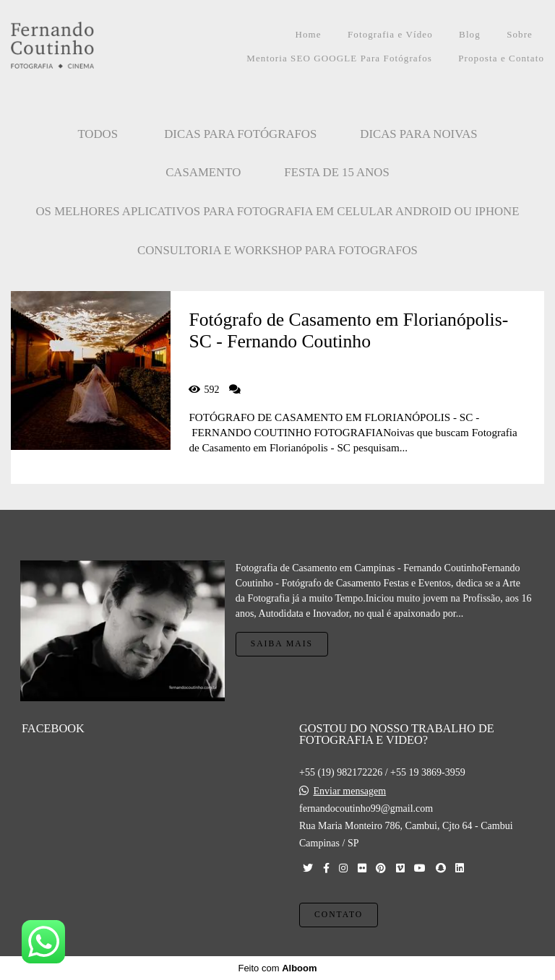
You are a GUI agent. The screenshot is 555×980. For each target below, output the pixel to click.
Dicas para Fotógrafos (240, 134)
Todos (98, 134)
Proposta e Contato (501, 58)
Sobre (520, 34)
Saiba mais (282, 644)
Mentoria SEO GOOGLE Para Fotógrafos (339, 58)
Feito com (277, 968)
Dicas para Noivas (418, 134)
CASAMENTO (203, 172)
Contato (339, 915)
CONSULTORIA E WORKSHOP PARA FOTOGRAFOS (277, 250)
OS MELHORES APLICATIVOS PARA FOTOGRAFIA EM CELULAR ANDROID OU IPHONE (278, 211)
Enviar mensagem (350, 792)
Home (308, 34)
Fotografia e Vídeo (390, 34)
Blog (470, 34)
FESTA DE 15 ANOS (337, 172)
